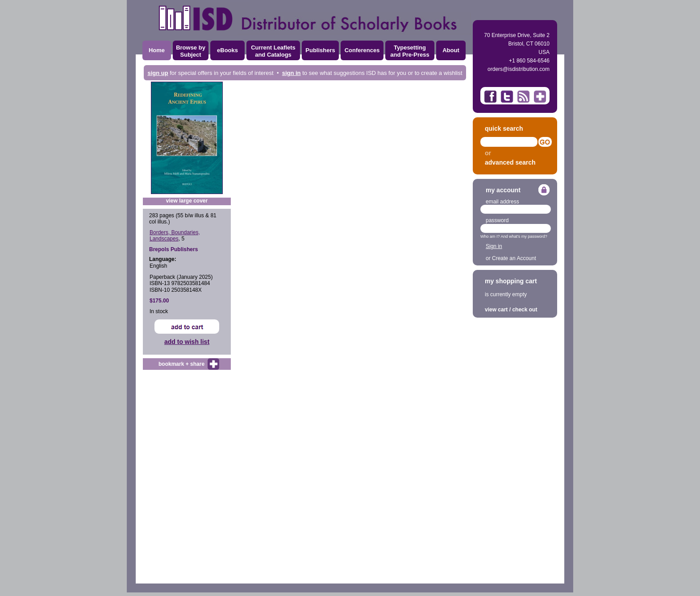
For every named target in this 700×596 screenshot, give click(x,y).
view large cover (187, 201)
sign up (158, 73)
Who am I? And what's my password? (514, 236)
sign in (292, 73)
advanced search (510, 162)
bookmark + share (181, 364)
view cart (496, 310)
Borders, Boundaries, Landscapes (175, 236)
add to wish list (187, 342)
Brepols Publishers (173, 249)
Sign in (494, 246)
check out (525, 310)
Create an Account (514, 258)
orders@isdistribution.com (519, 69)
